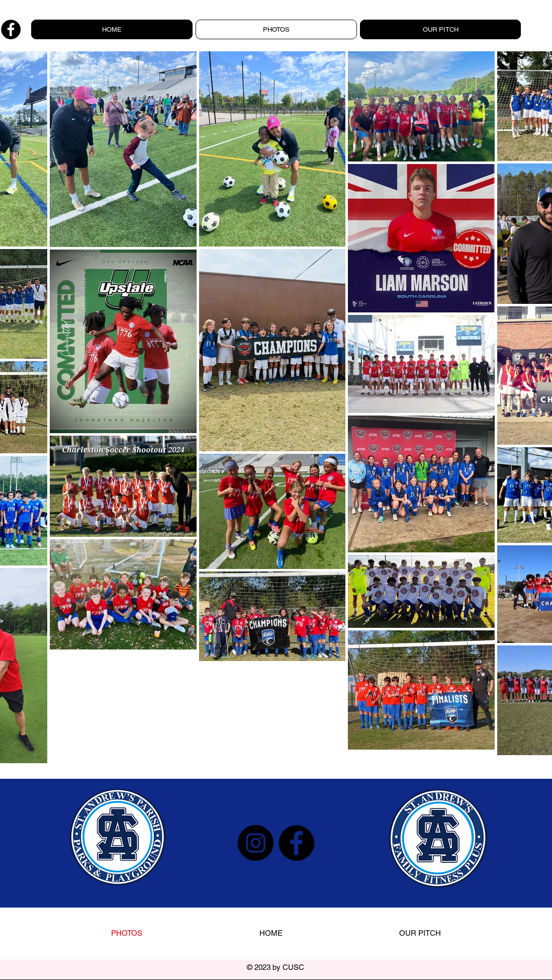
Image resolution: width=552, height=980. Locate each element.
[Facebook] (11, 29)
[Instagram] (256, 843)
